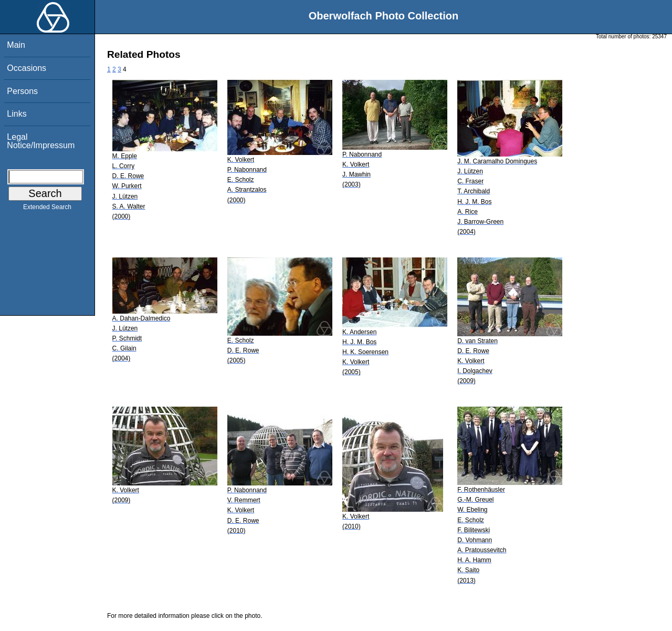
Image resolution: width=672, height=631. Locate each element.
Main (16, 45)
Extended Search (47, 209)
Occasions (27, 68)
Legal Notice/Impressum (41, 141)
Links (17, 114)
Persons (22, 91)
